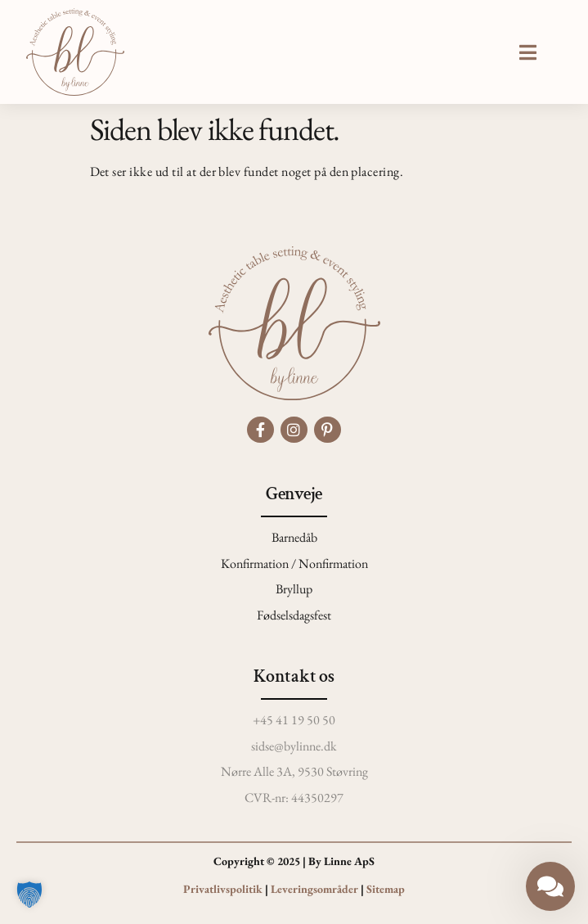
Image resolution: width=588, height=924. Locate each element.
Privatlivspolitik (223, 889)
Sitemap (386, 889)
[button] (528, 52)
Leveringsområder (314, 889)
